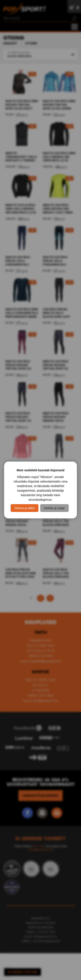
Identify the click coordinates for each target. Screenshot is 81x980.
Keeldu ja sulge (54, 508)
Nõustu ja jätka (25, 508)
